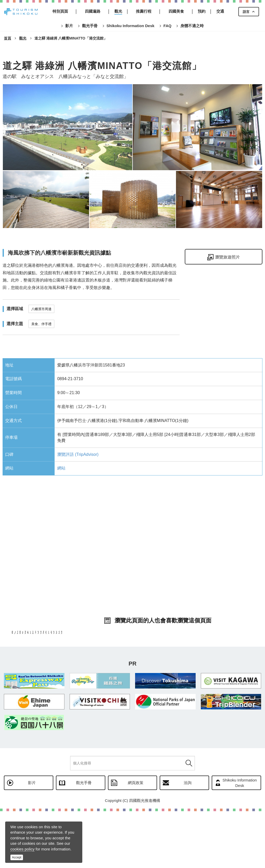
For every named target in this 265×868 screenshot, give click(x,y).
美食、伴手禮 (41, 324)
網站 (61, 468)
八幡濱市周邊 (41, 309)
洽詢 (188, 839)
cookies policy (22, 849)
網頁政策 (136, 839)
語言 (246, 12)
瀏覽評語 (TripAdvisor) (78, 454)
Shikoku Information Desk (240, 840)
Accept (17, 857)
